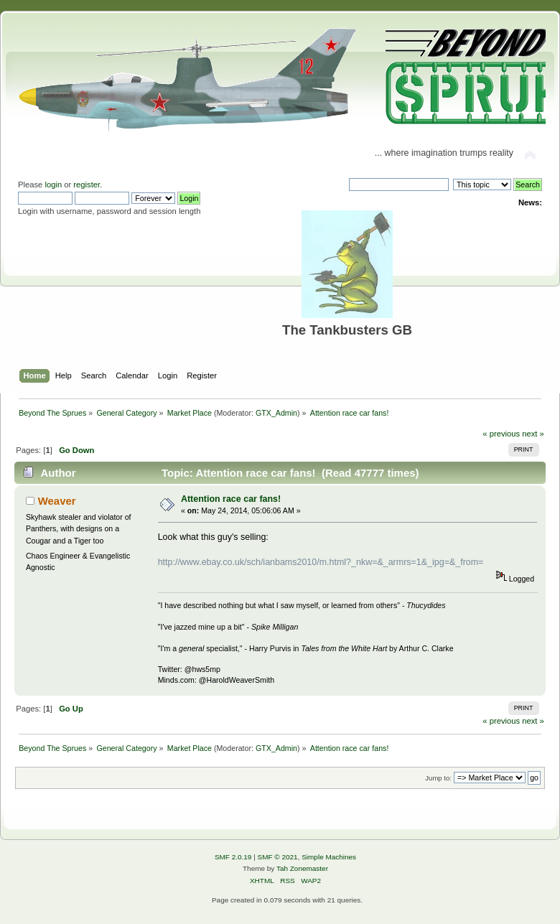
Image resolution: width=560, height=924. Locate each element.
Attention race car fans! (231, 499)
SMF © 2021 (278, 857)
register (87, 185)
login (53, 185)
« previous (501, 434)
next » (533, 434)
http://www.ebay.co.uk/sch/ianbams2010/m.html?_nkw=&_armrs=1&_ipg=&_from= (321, 562)
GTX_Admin (276, 413)
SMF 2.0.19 (233, 857)
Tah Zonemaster (302, 868)
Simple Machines (329, 857)
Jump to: (438, 778)
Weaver (57, 501)
